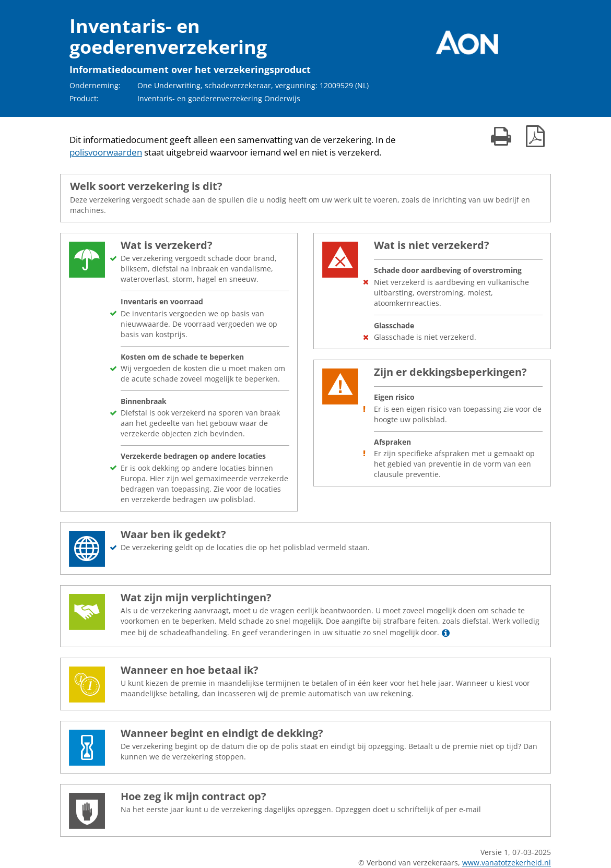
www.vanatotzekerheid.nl (507, 863)
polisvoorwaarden (106, 152)
